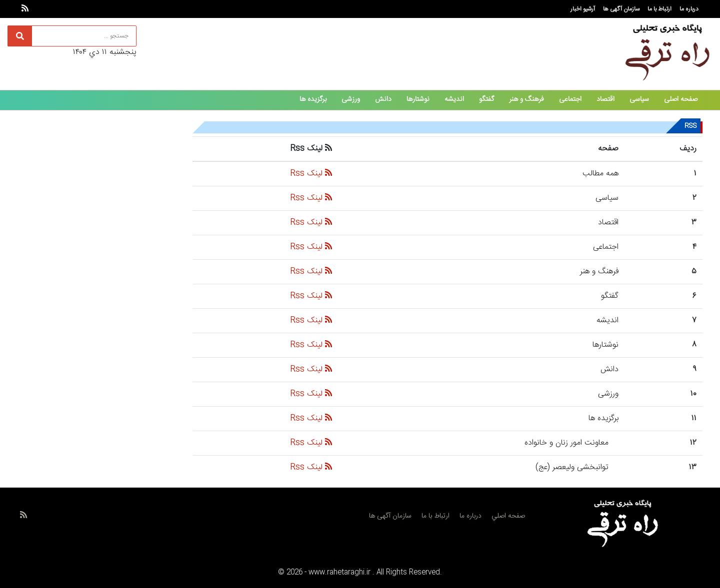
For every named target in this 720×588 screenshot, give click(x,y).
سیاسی (639, 99)
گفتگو (486, 99)
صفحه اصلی (681, 99)
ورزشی (351, 99)
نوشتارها (418, 99)
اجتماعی (570, 99)
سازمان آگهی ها (621, 9)
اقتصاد (605, 99)
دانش (383, 99)
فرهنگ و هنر (526, 99)
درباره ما (689, 9)
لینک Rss (311, 174)
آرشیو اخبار (583, 9)
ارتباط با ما (659, 9)
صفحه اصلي (508, 516)
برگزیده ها (313, 99)
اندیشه (454, 99)
